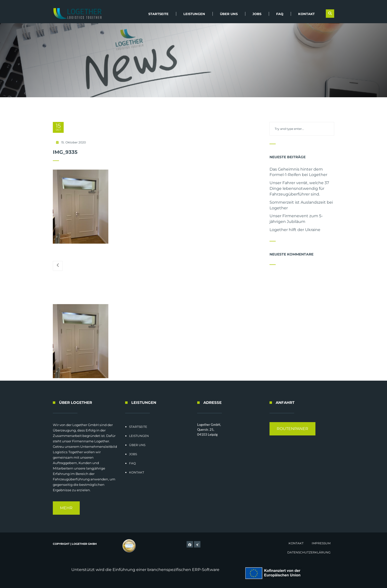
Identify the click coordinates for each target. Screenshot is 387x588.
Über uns (229, 14)
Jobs (257, 14)
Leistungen (194, 14)
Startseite (158, 14)
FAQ (280, 14)
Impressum (321, 543)
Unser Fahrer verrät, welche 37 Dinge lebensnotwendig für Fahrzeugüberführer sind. (299, 188)
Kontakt (306, 14)
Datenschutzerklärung (309, 552)
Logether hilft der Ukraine (295, 230)
